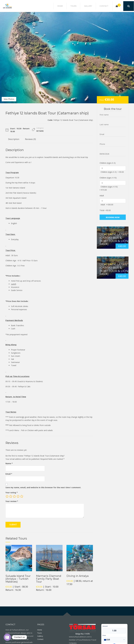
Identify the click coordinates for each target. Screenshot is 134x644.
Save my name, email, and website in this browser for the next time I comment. (43, 487)
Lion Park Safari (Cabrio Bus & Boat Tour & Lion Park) (114, 239)
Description (14, 139)
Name (9, 463)
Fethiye (40, 131)
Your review (12, 501)
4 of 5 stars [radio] (18, 496)
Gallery (91, 6)
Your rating (12, 493)
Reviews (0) (30, 139)
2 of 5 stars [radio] (11, 496)
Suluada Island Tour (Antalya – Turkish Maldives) (18, 579)
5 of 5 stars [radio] (22, 496)
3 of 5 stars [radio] (14, 496)
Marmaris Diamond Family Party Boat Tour (49, 579)
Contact (105, 6)
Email (9, 474)
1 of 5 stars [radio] (7, 496)
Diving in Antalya (78, 576)
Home (68, 6)
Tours (79, 6)
